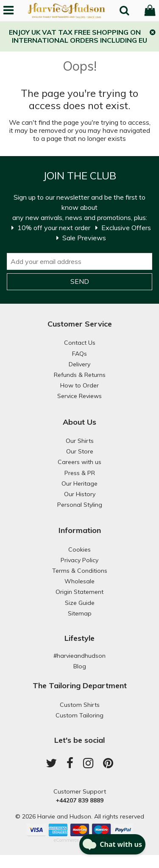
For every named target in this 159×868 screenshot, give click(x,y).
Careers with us (79, 462)
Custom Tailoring (79, 715)
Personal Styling (80, 505)
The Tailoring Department (80, 685)
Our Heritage (79, 483)
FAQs (79, 354)
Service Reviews (79, 396)
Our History (80, 494)
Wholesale (79, 581)
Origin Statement (79, 592)
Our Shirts (80, 441)
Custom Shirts (80, 705)
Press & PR (80, 473)
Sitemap (80, 613)
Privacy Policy (79, 560)
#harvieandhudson (79, 656)
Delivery (79, 364)
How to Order (79, 385)
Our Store (80, 451)
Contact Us (80, 343)
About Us (79, 422)
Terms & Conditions (80, 571)
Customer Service (80, 324)
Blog (80, 666)
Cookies (79, 549)
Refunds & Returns (80, 375)
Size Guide (80, 603)
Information (80, 530)
